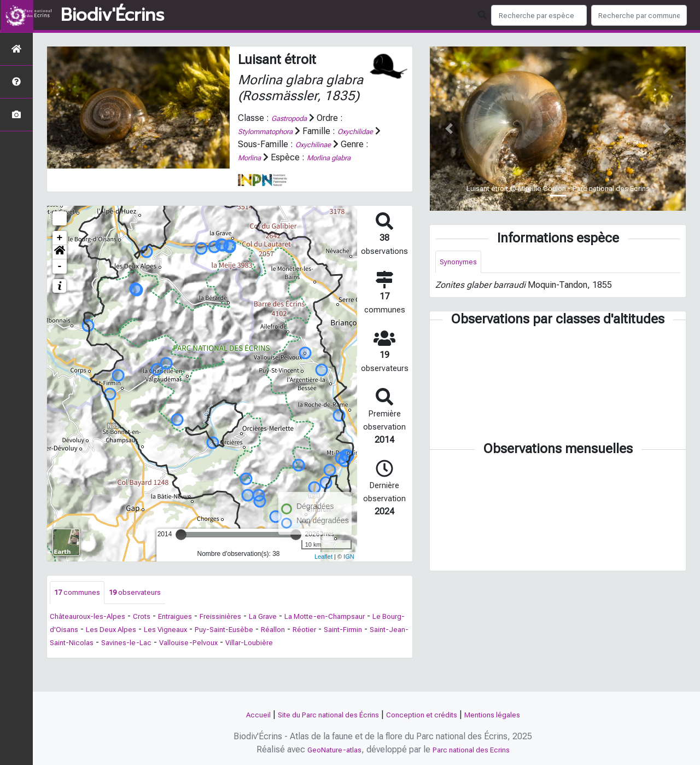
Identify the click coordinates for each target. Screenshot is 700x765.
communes (81, 606)
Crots (155, 631)
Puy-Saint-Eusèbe (339, 644)
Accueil (238, 714)
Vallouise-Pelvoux (348, 657)
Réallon (394, 644)
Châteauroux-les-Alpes (94, 631)
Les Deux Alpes (208, 644)
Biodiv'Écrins (112, 15)
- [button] (60, 279)
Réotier (69, 657)
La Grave (294, 631)
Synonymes (461, 263)
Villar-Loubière (78, 670)
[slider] (181, 547)
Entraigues (193, 631)
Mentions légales (510, 714)
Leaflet (323, 570)
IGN (349, 570)
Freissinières (246, 631)
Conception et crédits (428, 714)
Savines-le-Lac (277, 657)
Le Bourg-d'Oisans (135, 644)
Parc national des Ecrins (476, 749)
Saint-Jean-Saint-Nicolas (192, 657)
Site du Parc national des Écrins (319, 714)
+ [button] (60, 251)
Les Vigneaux (271, 644)
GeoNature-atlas (327, 749)
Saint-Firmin (114, 657)
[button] (60, 265)
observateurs (148, 606)
